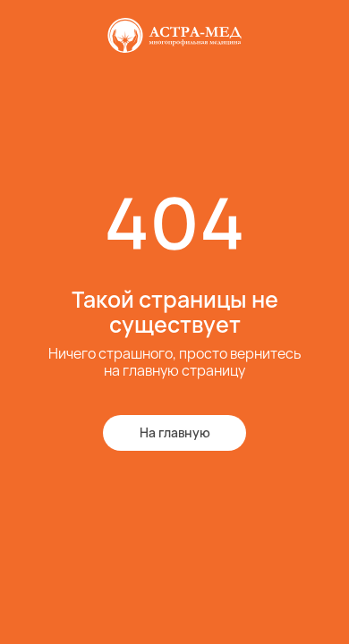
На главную (175, 432)
